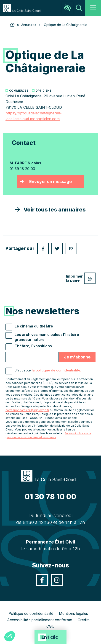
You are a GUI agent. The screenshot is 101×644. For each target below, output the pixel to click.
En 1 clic (50, 637)
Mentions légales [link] (73, 613)
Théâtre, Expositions (33, 346)
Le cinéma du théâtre (34, 326)
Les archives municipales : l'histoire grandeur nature (47, 337)
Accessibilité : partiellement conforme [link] (40, 620)
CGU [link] (50, 626)
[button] (10, 636)
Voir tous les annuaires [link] (50, 210)
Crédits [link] (84, 620)
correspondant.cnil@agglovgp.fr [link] (27, 410)
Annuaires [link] (29, 25)
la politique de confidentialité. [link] (56, 370)
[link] (24, 8)
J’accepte (48, 370)
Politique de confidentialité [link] (31, 613)
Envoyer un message (50, 182)
